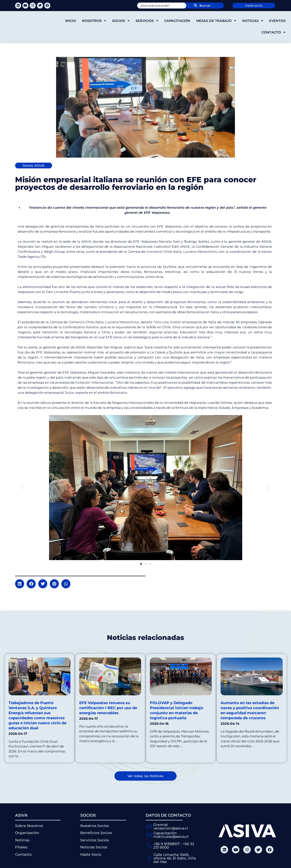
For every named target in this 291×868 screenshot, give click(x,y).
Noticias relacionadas (146, 637)
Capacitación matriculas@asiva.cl (171, 835)
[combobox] (162, 6)
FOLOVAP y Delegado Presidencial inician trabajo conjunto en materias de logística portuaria (177, 710)
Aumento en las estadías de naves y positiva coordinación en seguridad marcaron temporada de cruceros (250, 710)
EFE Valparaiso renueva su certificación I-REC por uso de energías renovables (108, 708)
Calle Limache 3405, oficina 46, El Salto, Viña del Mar (175, 858)
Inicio (71, 21)
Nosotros (94, 21)
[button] (23, 488)
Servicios (147, 21)
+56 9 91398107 (167, 844)
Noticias (253, 21)
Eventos (277, 21)
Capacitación (177, 21)
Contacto (274, 32)
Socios (121, 21)
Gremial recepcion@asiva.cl (171, 826)
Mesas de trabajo (216, 21)
